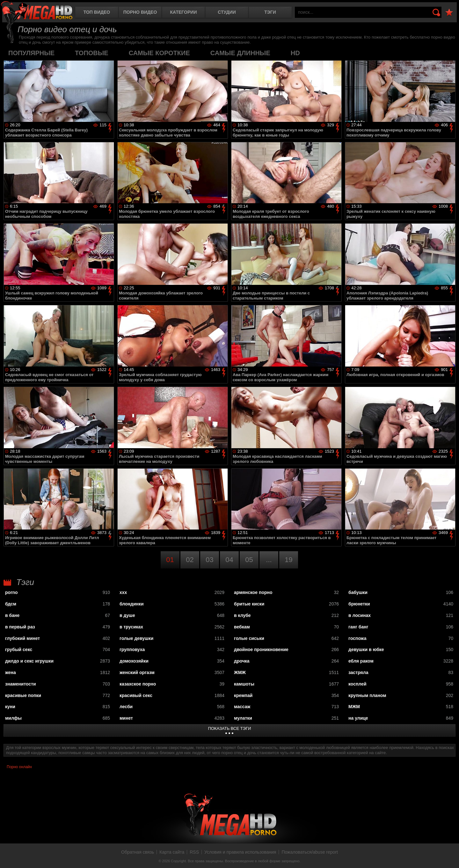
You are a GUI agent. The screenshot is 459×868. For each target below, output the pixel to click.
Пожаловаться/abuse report (310, 852)
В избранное (449, 13)
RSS (194, 852)
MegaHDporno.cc (37, 11)
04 (229, 560)
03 (209, 560)
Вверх (449, 856)
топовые (92, 53)
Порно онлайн (19, 767)
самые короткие (159, 53)
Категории (184, 12)
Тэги (270, 12)
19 (288, 560)
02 (190, 560)
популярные (31, 53)
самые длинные (240, 53)
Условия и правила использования (240, 852)
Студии (227, 12)
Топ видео (97, 12)
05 (249, 560)
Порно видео (140, 12)
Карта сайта (172, 852)
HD (295, 53)
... (269, 560)
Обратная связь (138, 852)
